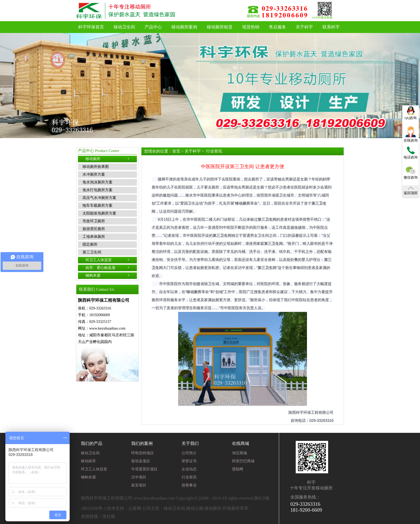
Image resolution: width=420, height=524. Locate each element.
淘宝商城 (239, 453)
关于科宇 (304, 27)
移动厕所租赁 (220, 27)
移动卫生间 (124, 27)
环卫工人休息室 (108, 260)
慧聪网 (238, 469)
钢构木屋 (108, 275)
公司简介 (189, 453)
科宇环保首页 (91, 27)
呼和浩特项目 (142, 453)
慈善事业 (189, 485)
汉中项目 (139, 477)
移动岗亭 (88, 461)
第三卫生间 (267, 219)
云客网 (135, 508)
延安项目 (139, 485)
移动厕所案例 (184, 27)
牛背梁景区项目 (144, 469)
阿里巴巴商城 (243, 461)
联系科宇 (331, 27)
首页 (176, 151)
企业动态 (189, 469)
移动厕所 (108, 159)
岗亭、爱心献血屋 (108, 268)
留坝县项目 (141, 461)
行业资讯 (214, 151)
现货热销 (251, 27)
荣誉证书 (189, 461)
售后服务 (277, 27)
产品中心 (153, 27)
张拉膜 (109, 516)
